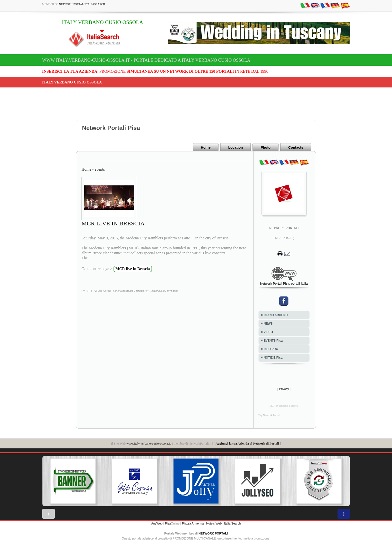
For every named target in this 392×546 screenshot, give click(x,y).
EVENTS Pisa (273, 341)
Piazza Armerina (193, 524)
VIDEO (268, 332)
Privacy (284, 389)
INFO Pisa (271, 349)
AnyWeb (157, 524)
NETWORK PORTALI (213, 534)
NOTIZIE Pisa (273, 358)
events (100, 169)
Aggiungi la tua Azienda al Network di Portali (247, 443)
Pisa (168, 524)
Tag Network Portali (269, 415)
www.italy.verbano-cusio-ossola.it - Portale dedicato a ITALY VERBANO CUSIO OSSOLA (146, 60)
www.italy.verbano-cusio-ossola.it (149, 443)
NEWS (268, 324)
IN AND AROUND (276, 315)
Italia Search (232, 524)
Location (235, 147)
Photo (265, 147)
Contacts (296, 147)
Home (206, 147)
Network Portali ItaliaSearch (82, 4)
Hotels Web (214, 524)
